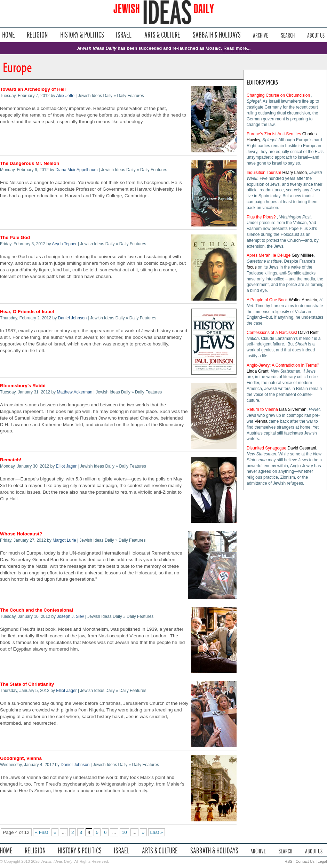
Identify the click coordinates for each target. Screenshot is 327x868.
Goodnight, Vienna (21, 758)
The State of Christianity (27, 684)
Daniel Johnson (73, 318)
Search (288, 35)
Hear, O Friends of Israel (27, 312)
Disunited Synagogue (266, 448)
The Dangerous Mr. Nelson (30, 163)
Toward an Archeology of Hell (33, 89)
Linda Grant (258, 371)
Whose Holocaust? (21, 534)
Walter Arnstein (303, 300)
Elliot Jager (66, 466)
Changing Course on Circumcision (278, 95)
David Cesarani (302, 448)
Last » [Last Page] (157, 832)
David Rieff (308, 333)
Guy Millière (302, 255)
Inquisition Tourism (264, 173)
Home (9, 35)
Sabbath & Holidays (217, 35)
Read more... (237, 48)
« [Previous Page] (55, 832)
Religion (37, 35)
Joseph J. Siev (70, 616)
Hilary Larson (295, 173)
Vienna (261, 421)
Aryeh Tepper (64, 244)
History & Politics (82, 35)
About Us (316, 35)
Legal (322, 861)
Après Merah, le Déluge (269, 255)
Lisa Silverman (293, 409)
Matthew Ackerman (74, 392)
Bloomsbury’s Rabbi (23, 386)
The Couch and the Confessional (37, 610)
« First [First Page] (42, 832)
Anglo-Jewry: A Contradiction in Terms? (283, 365)
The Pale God (15, 237)
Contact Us (305, 861)
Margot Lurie (64, 540)
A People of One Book (267, 300)
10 (124, 832)
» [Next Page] (143, 832)
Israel (124, 35)
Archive (261, 35)
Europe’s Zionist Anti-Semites (274, 134)
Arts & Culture (162, 35)
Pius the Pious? (261, 217)
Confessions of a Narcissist (272, 333)
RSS (289, 861)
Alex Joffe (65, 96)
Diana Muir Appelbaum (76, 170)
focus (252, 267)
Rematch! (11, 460)
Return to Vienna (262, 409)
